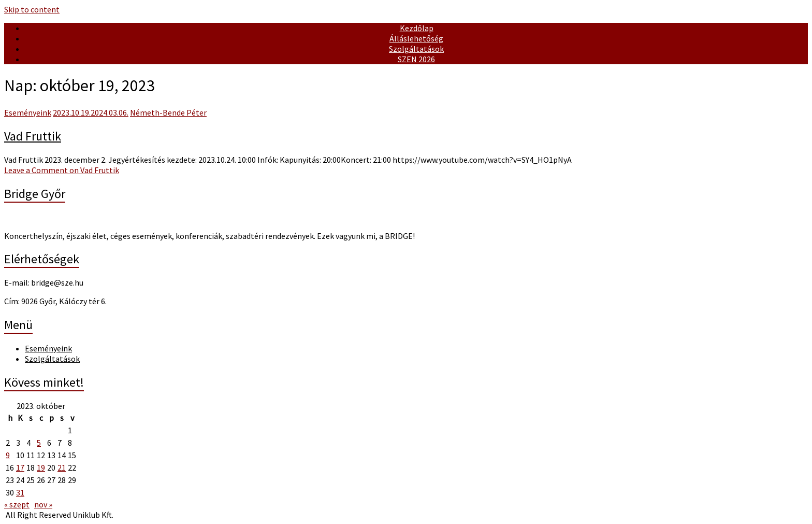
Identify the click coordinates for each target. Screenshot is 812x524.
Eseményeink (28, 112)
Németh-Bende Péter (168, 112)
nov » (43, 504)
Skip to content (32, 9)
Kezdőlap (417, 28)
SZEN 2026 (416, 59)
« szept (17, 504)
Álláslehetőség (416, 38)
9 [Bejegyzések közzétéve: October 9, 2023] (8, 455)
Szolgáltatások (416, 49)
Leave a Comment (62, 170)
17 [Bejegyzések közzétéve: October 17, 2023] (20, 468)
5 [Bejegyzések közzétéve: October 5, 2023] (39, 443)
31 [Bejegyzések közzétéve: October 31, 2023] (20, 492)
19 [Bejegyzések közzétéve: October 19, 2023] (41, 468)
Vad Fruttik (33, 136)
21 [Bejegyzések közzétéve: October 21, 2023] (62, 468)
